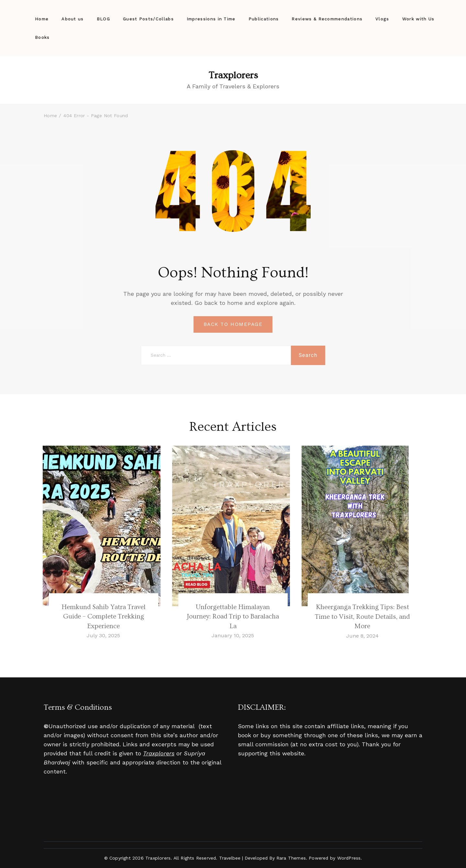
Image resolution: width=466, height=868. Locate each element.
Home (42, 19)
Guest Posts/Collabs (148, 19)
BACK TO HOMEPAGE (233, 324)
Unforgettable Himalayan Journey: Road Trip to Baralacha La (233, 617)
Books (42, 37)
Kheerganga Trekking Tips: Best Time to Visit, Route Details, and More (362, 617)
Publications (264, 19)
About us (72, 19)
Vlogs (382, 19)
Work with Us (418, 19)
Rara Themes (291, 858)
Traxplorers (233, 75)
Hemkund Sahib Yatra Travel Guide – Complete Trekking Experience (104, 617)
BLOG (103, 19)
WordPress (349, 858)
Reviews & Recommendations (327, 19)
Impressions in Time (211, 19)
